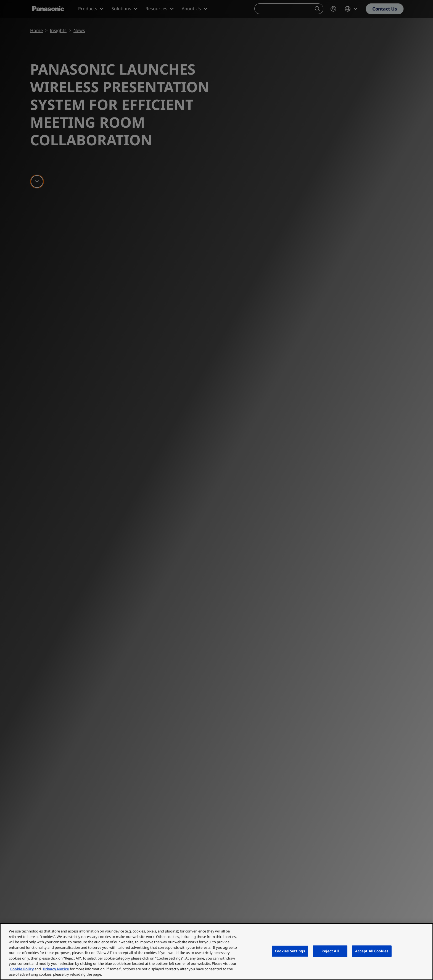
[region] (216, 952)
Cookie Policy (22, 969)
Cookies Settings (290, 951)
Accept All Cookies (372, 951)
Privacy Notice (56, 969)
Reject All (330, 951)
